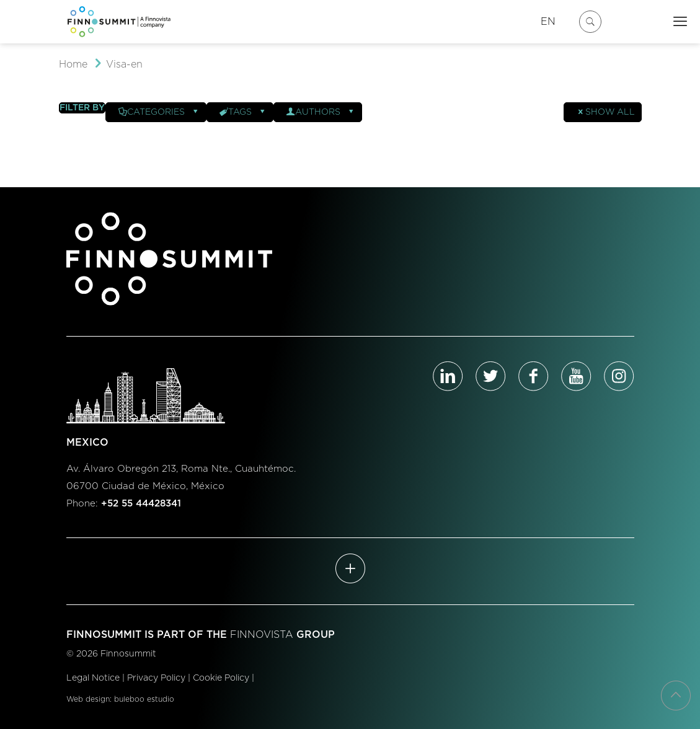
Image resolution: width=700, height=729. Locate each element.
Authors (321, 112)
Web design (88, 699)
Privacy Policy (156, 678)
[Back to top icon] (676, 696)
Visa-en (124, 64)
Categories (159, 112)
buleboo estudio (144, 699)
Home (73, 64)
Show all (606, 112)
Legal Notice (93, 678)
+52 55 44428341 (141, 504)
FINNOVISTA (262, 635)
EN (548, 22)
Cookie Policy (221, 678)
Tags (243, 112)
